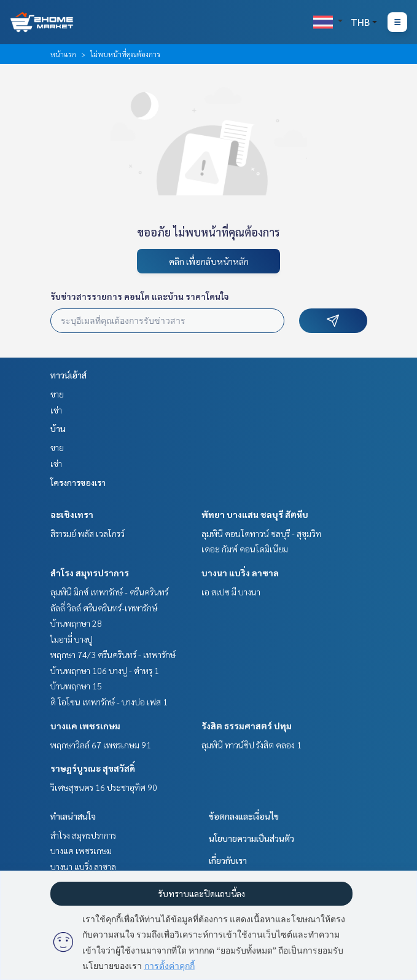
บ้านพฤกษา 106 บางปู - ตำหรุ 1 (105, 670)
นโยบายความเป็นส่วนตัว (251, 838)
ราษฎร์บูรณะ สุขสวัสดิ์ (93, 768)
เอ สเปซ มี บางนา (231, 592)
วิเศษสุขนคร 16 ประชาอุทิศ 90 (104, 787)
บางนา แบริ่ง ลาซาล (240, 573)
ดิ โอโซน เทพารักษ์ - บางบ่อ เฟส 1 (109, 702)
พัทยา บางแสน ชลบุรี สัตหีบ (255, 514)
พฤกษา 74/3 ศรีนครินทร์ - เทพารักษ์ (113, 654)
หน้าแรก (63, 54)
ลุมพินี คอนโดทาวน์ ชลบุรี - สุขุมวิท (261, 533)
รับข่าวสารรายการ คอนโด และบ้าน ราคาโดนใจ (140, 296)
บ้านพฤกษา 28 (76, 623)
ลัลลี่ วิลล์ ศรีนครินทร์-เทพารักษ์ (104, 608)
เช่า (56, 410)
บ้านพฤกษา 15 (76, 686)
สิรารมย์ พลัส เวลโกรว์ (88, 533)
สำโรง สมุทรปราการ (90, 573)
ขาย (57, 394)
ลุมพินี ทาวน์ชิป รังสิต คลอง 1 (251, 745)
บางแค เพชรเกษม (85, 726)
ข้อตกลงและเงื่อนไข (244, 816)
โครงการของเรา (78, 482)
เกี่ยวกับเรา (228, 860)
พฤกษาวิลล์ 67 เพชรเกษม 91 (101, 745)
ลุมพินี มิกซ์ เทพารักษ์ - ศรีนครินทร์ (109, 592)
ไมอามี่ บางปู (72, 639)
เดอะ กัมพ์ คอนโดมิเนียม (245, 549)
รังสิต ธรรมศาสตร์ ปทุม (247, 726)
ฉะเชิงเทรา (72, 514)
